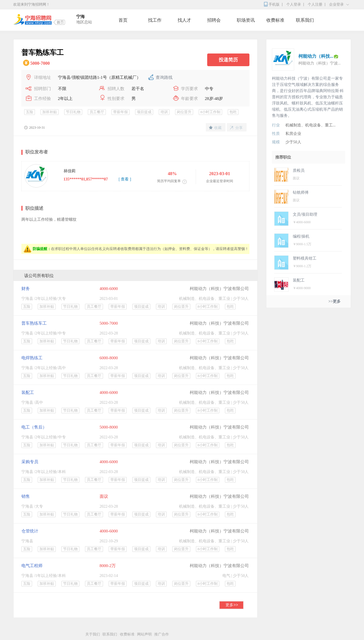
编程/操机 (301, 236)
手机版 (274, 4)
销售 (26, 496)
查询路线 (164, 77)
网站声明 (144, 634)
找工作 (155, 20)
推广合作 (162, 634)
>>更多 (335, 301)
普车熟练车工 (34, 323)
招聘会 (214, 20)
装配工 (28, 393)
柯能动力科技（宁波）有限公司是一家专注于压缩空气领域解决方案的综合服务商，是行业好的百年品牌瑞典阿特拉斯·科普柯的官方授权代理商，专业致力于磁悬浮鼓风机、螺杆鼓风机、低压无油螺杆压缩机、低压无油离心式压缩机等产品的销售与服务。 (308, 97)
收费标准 (275, 20)
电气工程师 (32, 566)
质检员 (299, 170)
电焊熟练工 (32, 358)
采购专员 (30, 462)
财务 (26, 289)
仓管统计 (30, 531)
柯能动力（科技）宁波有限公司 (219, 289)
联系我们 (305, 20)
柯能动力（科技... (316, 56)
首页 (123, 20)
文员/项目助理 (305, 214)
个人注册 (315, 4)
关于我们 (93, 634)
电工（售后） (34, 427)
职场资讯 (246, 20)
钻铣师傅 (301, 192)
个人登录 (294, 4)
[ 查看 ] (125, 179)
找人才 (184, 20)
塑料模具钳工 (305, 258)
